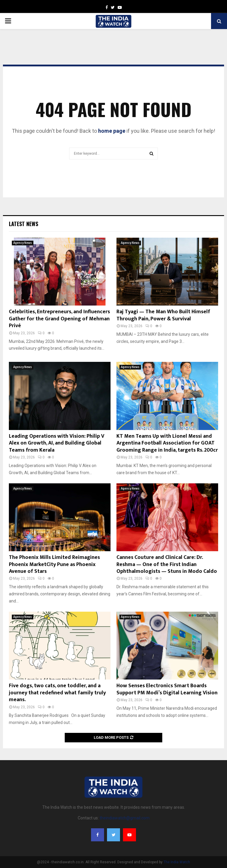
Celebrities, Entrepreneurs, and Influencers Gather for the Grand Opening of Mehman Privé (59, 319)
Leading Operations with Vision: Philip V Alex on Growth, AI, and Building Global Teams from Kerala (57, 443)
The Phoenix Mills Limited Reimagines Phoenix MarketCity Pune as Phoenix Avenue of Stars (54, 564)
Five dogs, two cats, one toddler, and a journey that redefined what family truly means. (57, 693)
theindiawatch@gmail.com (125, 818)
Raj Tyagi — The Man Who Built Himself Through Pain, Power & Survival (163, 315)
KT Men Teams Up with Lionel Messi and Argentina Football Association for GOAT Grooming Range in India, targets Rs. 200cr (167, 443)
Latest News (23, 224)
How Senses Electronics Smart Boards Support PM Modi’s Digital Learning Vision (167, 689)
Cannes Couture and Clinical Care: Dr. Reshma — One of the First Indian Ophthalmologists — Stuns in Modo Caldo (167, 564)
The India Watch (177, 862)
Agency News (23, 243)
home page (112, 131)
